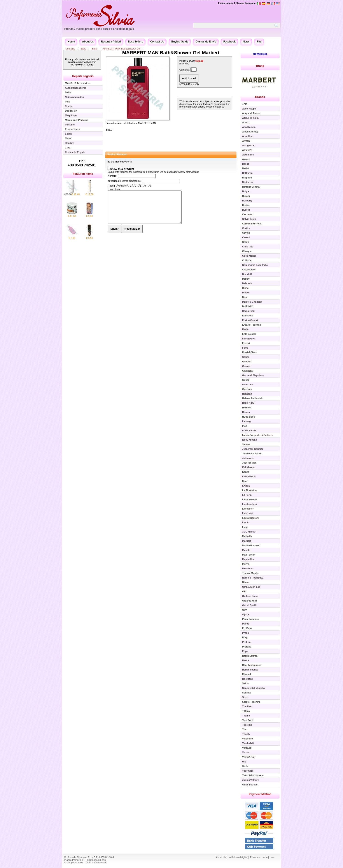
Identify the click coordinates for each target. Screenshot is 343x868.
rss (273, 857)
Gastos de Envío (206, 42)
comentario (114, 189)
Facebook (229, 42)
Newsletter (260, 54)
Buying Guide (180, 42)
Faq (259, 42)
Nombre (112, 176)
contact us (219, 107)
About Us (88, 42)
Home (71, 42)
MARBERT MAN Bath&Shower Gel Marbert (171, 53)
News (246, 42)
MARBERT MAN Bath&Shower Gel (122, 49)
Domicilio (70, 49)
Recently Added (111, 42)
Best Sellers (136, 42)
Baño (84, 49)
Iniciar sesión (226, 3)
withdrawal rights (238, 857)
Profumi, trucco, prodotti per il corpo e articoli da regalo (99, 29)
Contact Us (157, 42)
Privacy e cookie (259, 857)
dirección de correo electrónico (124, 181)
